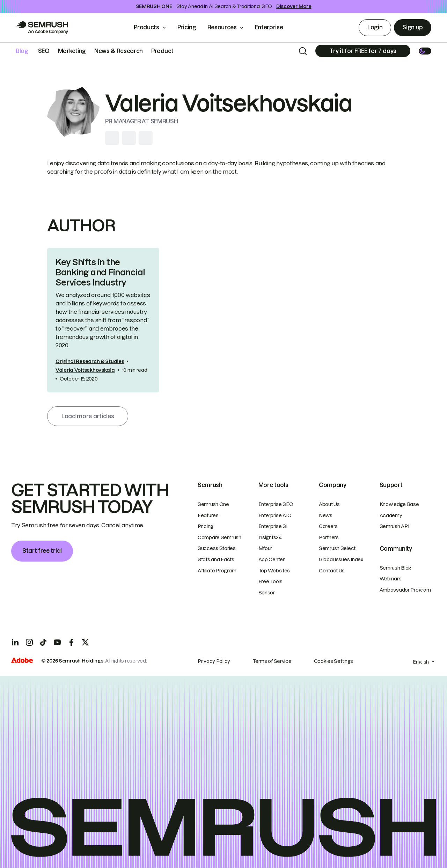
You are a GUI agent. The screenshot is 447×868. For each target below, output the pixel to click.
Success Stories (217, 548)
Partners (329, 537)
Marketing (72, 51)
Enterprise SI (273, 526)
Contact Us (332, 571)
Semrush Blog (396, 568)
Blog (22, 51)
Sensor (267, 593)
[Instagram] (29, 642)
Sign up (413, 27)
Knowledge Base (399, 504)
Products (146, 27)
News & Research (119, 51)
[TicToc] (43, 642)
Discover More (294, 6)
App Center (272, 559)
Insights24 (270, 537)
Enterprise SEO (276, 504)
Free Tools (270, 581)
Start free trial (42, 551)
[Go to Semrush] (42, 28)
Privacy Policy (214, 661)
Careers (328, 526)
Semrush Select (337, 548)
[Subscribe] (363, 51)
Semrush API (394, 526)
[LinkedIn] (15, 642)
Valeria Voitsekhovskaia (85, 370)
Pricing (187, 27)
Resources (222, 27)
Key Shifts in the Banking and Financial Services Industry (100, 272)
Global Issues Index (341, 559)
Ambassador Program (405, 590)
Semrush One (213, 504)
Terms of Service (272, 661)
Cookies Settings (334, 661)
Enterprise (274, 27)
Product (162, 51)
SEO (44, 51)
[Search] (303, 51)
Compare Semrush (219, 537)
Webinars (391, 579)
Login (375, 27)
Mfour (265, 548)
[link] (103, 320)
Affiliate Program (217, 571)
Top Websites (274, 571)
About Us (329, 504)
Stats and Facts (216, 559)
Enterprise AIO (275, 515)
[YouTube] (57, 642)
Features (208, 515)
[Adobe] (22, 661)
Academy (391, 515)
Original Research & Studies (90, 361)
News (326, 515)
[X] (85, 642)
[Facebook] (71, 642)
